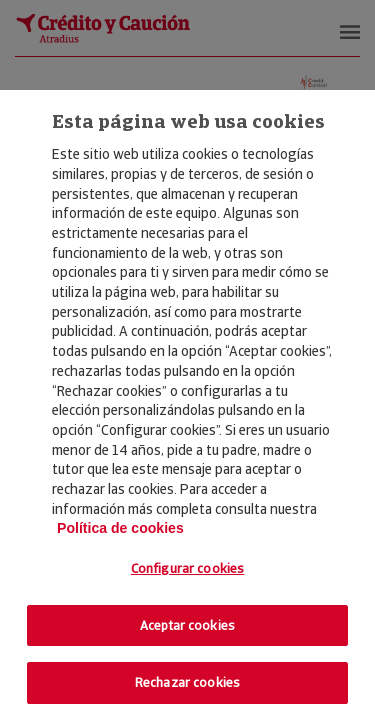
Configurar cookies (187, 568)
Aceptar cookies (187, 625)
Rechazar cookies (187, 682)
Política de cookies (120, 528)
